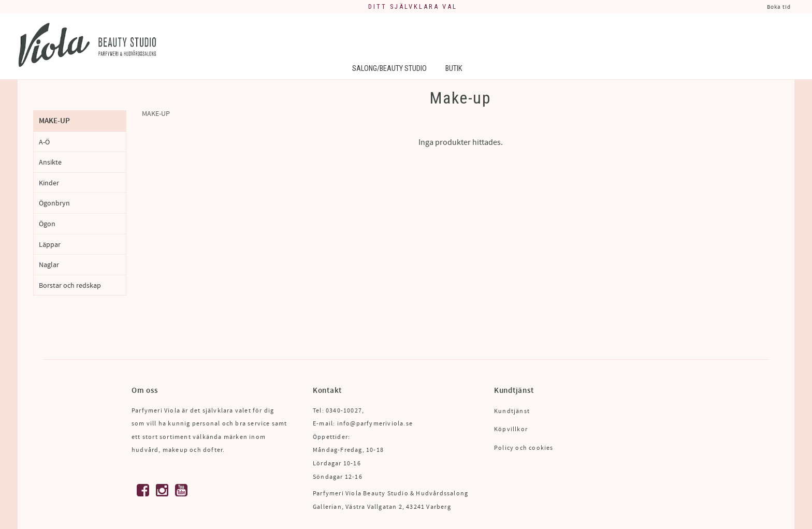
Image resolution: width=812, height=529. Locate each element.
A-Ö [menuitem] (44, 142)
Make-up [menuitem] (54, 121)
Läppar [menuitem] (50, 245)
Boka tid (779, 7)
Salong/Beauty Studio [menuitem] (389, 69)
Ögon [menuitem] (47, 224)
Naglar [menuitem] (49, 265)
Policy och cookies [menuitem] (524, 448)
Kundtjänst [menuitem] (512, 411)
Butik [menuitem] (454, 69)
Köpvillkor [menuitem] (511, 429)
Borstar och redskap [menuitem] (70, 285)
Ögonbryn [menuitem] (54, 203)
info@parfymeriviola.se (375, 424)
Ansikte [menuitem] (50, 162)
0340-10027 (344, 411)
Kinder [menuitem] (49, 183)
